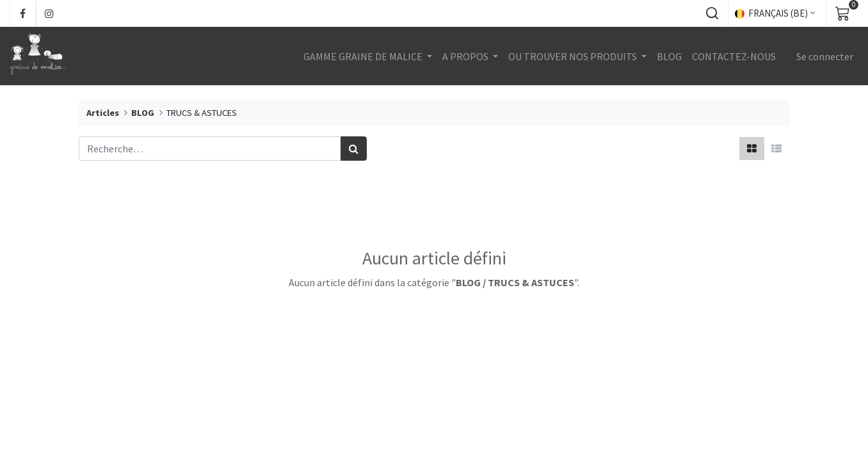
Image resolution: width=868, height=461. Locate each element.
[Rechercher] (354, 149)
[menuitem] (669, 56)
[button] (712, 13)
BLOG (143, 113)
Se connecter (825, 56)
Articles (103, 113)
